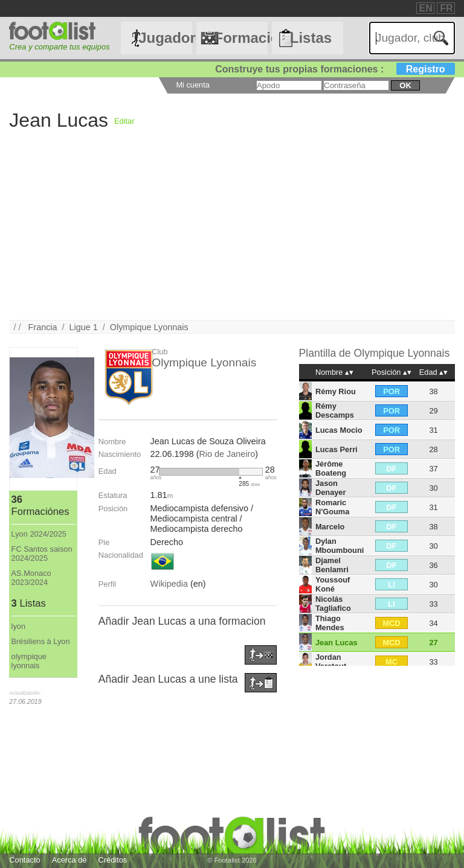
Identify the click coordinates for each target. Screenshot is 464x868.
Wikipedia (169, 584)
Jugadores (165, 38)
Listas (311, 38)
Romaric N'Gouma (332, 507)
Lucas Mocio (339, 430)
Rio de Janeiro (227, 454)
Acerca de (69, 860)
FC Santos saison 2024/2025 (42, 554)
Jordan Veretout (331, 662)
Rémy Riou (336, 391)
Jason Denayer (331, 488)
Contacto (24, 860)
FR (446, 8)
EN (426, 8)
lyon (18, 626)
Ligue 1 (84, 327)
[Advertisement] (232, 235)
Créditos (113, 860)
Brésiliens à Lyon (41, 641)
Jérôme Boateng (331, 468)
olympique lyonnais (29, 661)
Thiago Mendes (330, 623)
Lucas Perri (337, 449)
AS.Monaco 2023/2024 (31, 578)
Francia (43, 327)
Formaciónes (240, 38)
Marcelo (330, 527)
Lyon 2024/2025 (39, 534)
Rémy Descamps (335, 410)
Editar (124, 121)
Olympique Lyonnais (149, 327)
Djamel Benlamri (332, 565)
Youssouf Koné (333, 584)
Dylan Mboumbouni (340, 546)
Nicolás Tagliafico (333, 604)
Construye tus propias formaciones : (335, 69)
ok (405, 85)
